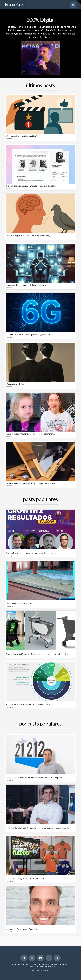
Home (14, 965)
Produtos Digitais (35, 966)
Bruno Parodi (15, 4)
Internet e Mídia (25, 965)
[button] (73, 5)
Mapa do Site (50, 966)
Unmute (37, 965)
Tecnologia (64, 965)
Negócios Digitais (50, 965)
